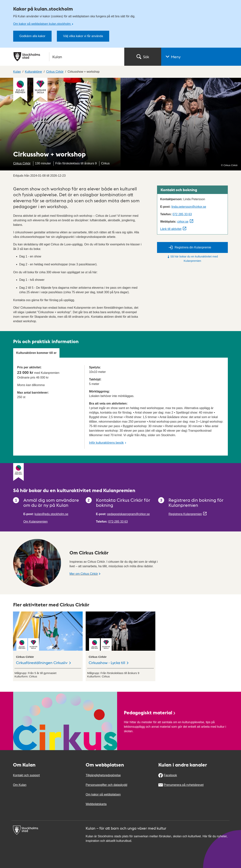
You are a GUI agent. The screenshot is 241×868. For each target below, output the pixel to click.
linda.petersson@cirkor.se (189, 207)
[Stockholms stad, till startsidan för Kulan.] (67, 57)
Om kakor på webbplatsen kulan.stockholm (42, 24)
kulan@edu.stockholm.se (51, 514)
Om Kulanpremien (35, 522)
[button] (201, 57)
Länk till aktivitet (171, 229)
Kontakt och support (26, 775)
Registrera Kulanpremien (185, 514)
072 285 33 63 (182, 214)
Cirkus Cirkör (22, 163)
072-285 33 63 (118, 522)
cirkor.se (183, 222)
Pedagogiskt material (150, 712)
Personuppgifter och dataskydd (106, 785)
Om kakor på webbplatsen (103, 794)
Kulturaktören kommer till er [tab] (36, 353)
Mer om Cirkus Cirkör (84, 574)
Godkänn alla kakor (32, 36)
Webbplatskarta (96, 804)
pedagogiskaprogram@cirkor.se (128, 514)
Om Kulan (20, 785)
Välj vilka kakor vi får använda (83, 36)
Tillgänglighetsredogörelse (103, 775)
